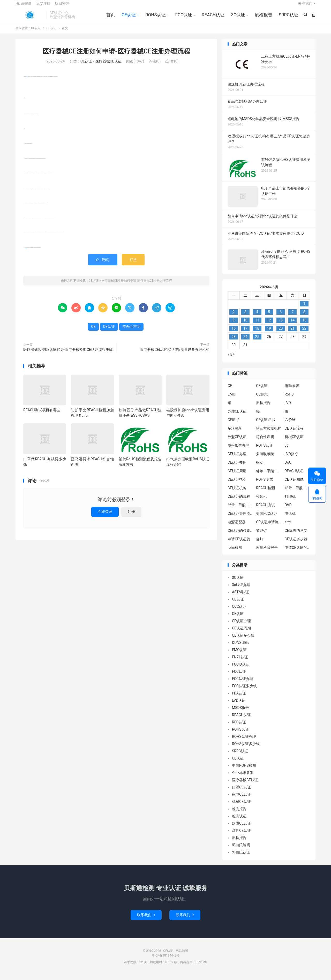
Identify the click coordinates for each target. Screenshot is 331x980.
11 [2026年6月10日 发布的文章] (257, 326)
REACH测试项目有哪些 (42, 415)
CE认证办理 (237, 459)
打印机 (290, 502)
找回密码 (62, 7)
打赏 (133, 265)
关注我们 (305, 7)
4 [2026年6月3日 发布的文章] (257, 317)
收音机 (261, 502)
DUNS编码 (240, 648)
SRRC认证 (288, 18)
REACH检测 (265, 493)
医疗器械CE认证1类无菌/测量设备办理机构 (175, 355)
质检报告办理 (238, 451)
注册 (131, 517)
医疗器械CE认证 (108, 67)
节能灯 (261, 536)
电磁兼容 (292, 391)
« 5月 (232, 360)
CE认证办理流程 (240, 519)
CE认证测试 (294, 485)
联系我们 (146, 920)
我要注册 (43, 7)
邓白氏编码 (241, 850)
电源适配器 (237, 527)
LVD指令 (291, 459)
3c (287, 451)
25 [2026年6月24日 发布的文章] (257, 342)
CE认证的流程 (239, 502)
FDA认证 (239, 699)
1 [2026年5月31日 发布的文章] (304, 309)
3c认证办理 (241, 590)
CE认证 (30, 18)
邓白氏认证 (241, 858)
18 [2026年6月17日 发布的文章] (257, 334)
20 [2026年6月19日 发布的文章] (281, 334)
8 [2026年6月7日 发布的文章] (304, 317)
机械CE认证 (294, 442)
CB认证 (238, 605)
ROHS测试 (264, 485)
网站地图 (182, 956)
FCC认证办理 (243, 684)
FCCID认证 (241, 670)
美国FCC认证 (267, 519)
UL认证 (238, 764)
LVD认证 (239, 706)
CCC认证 (239, 612)
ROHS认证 (155, 18)
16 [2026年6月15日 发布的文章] (234, 334)
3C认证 (237, 18)
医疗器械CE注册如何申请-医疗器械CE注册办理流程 (116, 56)
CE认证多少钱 (296, 544)
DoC (288, 468)
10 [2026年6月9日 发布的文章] (245, 326)
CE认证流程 (294, 433)
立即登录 (105, 517)
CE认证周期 (237, 476)
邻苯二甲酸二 (267, 476)
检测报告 (239, 814)
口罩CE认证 (241, 793)
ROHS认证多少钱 (246, 749)
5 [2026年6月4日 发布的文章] (269, 317)
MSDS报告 (240, 713)
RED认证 (239, 728)
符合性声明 (26, 253)
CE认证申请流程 (269, 527)
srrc (288, 527)
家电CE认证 (241, 800)
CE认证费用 (237, 468)
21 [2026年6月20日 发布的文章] (292, 334)
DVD (288, 510)
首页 (110, 18)
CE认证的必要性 (240, 536)
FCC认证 (183, 18)
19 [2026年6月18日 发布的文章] (269, 334)
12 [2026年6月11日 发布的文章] (269, 326)
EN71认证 (240, 662)
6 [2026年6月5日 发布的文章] (281, 317)
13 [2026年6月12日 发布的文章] (281, 326)
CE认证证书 (265, 425)
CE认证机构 (237, 493)
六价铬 (290, 425)
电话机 (290, 519)
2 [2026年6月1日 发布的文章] (234, 317)
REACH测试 (265, 510)
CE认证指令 (237, 485)
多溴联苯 (235, 433)
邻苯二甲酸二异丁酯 (298, 493)
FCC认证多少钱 (244, 691)
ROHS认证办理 (244, 742)
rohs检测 (235, 553)
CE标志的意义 (296, 536)
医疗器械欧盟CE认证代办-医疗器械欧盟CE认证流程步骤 (68, 355)
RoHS (289, 399)
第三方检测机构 (269, 433)
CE (25, 104)
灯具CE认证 (241, 836)
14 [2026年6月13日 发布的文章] (292, 326)
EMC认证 (239, 655)
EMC (231, 399)
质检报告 (263, 18)
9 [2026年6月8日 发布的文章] (234, 326)
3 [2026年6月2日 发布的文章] (245, 317)
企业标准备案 (243, 778)
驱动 (260, 468)
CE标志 (262, 399)
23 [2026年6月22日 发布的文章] (234, 342)
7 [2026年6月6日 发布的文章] (292, 317)
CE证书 (233, 425)
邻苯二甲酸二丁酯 (240, 510)
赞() (172, 67)
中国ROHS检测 (244, 771)
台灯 (260, 544)
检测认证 (239, 821)
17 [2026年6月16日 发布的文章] (245, 334)
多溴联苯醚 (265, 459)
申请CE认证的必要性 (240, 544)
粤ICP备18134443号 (166, 961)
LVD (288, 408)
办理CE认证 (237, 416)
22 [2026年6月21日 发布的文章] (304, 334)
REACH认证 (212, 18)
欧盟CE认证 (237, 442)
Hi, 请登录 (24, 7)
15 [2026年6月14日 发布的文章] (304, 326)
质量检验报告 (267, 553)
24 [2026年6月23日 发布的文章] (245, 342)
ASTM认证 (240, 597)
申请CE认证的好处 (298, 553)
